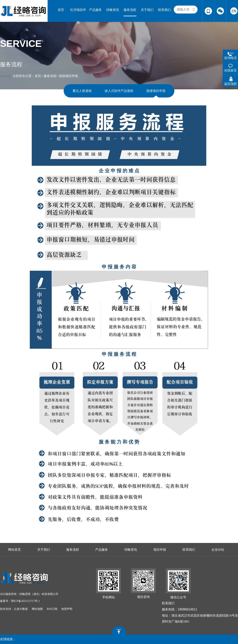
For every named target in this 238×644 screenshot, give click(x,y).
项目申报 (160, 550)
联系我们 (189, 550)
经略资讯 (131, 550)
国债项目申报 (156, 91)
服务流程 (130, 10)
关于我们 (44, 550)
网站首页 (14, 550)
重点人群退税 (82, 91)
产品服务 (102, 550)
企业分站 (218, 550)
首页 (38, 76)
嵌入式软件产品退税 (119, 91)
